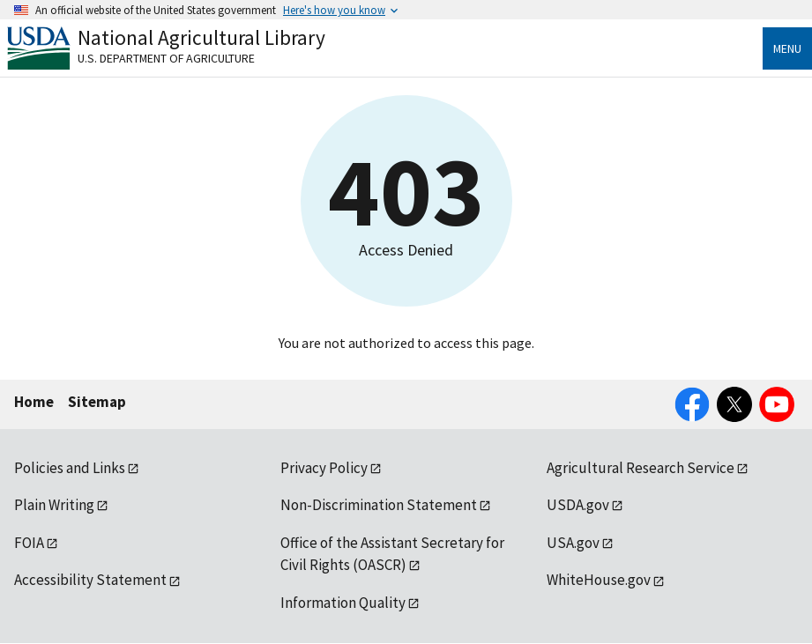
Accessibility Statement (90, 580)
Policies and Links (70, 468)
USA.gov (573, 543)
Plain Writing (54, 505)
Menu (787, 48)
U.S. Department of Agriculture (166, 58)
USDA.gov (578, 505)
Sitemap (97, 402)
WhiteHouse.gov (599, 580)
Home (34, 402)
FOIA (29, 543)
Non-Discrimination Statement (379, 505)
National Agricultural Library (201, 37)
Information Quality (343, 603)
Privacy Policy (324, 468)
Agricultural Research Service (641, 468)
